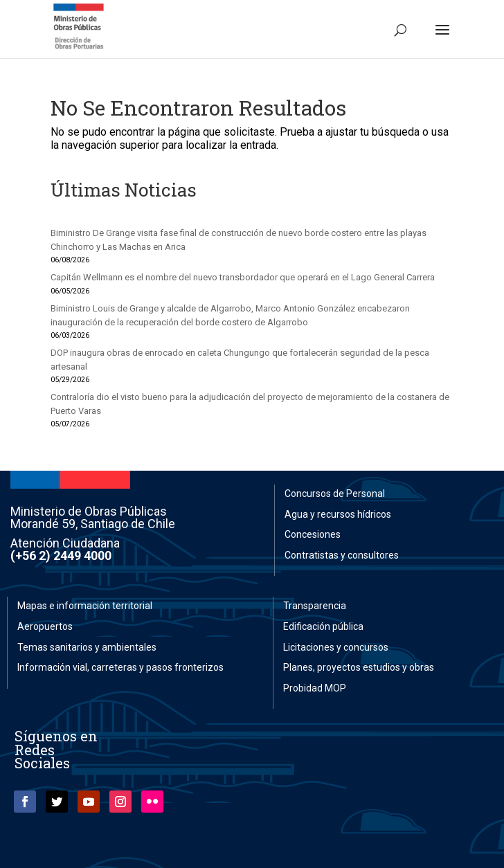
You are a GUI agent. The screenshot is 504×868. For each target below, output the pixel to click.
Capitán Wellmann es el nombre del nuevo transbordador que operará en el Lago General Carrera (243, 277)
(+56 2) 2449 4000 (61, 555)
